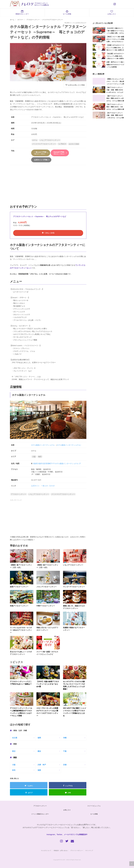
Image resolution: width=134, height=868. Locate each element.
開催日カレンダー (22, 13)
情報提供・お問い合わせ (61, 850)
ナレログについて (46, 850)
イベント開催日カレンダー (40, 814)
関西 (15, 757)
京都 (65, 765)
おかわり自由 (74, 144)
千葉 (65, 751)
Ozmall (52, 486)
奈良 (14, 770)
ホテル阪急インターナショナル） (69, 445)
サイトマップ (89, 850)
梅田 (40, 457)
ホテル (35, 140)
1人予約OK (62, 144)
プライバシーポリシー (77, 850)
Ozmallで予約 (59, 153)
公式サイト (35, 486)
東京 (14, 751)
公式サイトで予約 (41, 160)
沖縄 (65, 738)
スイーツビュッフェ (94, 806)
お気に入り (67, 810)
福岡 (39, 738)
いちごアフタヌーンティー (50, 140)
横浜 (39, 751)
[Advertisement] (48, 186)
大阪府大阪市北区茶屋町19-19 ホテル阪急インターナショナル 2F (57, 463)
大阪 (34, 457)
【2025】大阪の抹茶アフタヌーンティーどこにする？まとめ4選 (48, 684)
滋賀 (39, 770)
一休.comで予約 (40, 153)
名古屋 (15, 738)
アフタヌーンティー (19, 494)
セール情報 (67, 13)
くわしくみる (49, 233)
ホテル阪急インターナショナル (43, 445)
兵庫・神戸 (42, 765)
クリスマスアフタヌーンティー (44, 144)
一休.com (45, 486)
